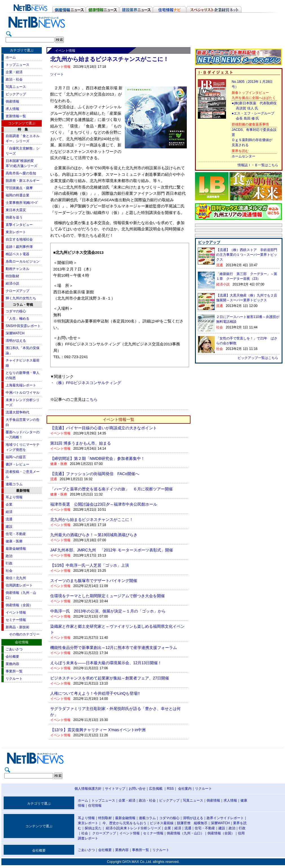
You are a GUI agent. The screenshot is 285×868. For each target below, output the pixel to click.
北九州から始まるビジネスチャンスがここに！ (92, 519)
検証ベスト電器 (17, 254)
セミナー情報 (16, 620)
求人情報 (12, 109)
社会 (9, 571)
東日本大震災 (16, 210)
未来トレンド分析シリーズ (141, 828)
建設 (9, 527)
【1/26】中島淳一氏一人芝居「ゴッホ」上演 (90, 565)
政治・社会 (14, 79)
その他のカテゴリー (24, 634)
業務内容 (12, 664)
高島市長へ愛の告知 (21, 173)
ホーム (11, 57)
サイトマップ (115, 789)
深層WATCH (15, 333)
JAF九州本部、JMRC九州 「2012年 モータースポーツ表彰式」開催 (112, 550)
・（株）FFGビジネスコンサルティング (86, 383)
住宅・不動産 (16, 534)
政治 (9, 556)
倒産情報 (12, 101)
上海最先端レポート (21, 385)
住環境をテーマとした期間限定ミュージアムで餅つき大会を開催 (108, 596)
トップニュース (17, 65)
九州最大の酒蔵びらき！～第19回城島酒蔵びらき (94, 535)
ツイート (57, 74)
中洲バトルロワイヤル (23, 393)
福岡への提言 (16, 457)
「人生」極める (17, 319)
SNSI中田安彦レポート (23, 326)
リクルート (14, 679)
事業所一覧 (14, 671)
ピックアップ (16, 94)
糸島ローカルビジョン (23, 261)
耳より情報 (14, 497)
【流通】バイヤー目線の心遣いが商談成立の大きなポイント (104, 428)
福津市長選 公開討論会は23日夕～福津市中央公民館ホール (104, 504)
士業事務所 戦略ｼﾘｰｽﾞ (22, 203)
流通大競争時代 (17, 412)
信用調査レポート (19, 585)
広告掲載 (156, 789)
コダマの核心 (16, 311)
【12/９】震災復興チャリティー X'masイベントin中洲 (98, 730)
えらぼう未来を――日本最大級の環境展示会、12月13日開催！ (106, 663)
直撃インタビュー (19, 225)
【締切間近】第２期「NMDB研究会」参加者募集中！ (97, 458)
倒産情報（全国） (19, 605)
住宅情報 (95, 806)
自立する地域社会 (19, 239)
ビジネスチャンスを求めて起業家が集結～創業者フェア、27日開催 (110, 678)
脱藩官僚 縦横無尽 (192, 823)
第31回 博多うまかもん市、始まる (81, 443)
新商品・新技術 (17, 627)
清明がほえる (16, 341)
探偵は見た (93, 828)
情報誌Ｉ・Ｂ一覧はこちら (258, 165)
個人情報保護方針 (88, 789)
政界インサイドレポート (225, 818)
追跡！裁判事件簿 (19, 247)
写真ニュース (16, 87)
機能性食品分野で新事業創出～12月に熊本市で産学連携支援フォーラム (114, 648)
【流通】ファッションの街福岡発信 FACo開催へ (95, 474)
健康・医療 (14, 541)
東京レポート (16, 232)
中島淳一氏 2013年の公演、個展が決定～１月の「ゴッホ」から (108, 611)
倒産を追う (14, 217)
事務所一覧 (141, 850)
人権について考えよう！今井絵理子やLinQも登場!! (95, 693)
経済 (9, 512)
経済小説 (12, 283)
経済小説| (113, 828)
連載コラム (14, 484)
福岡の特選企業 (17, 195)
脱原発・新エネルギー (23, 181)
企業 (9, 505)
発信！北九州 (16, 578)
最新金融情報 (16, 549)
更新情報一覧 (16, 116)
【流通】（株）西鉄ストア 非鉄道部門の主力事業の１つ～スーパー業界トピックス (247, 255)
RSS (170, 789)
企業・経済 (14, 72)
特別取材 (12, 276)
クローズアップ (17, 291)
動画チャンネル (17, 269)
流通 (9, 519)
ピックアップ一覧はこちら (258, 358)
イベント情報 (16, 612)
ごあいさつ (14, 649)
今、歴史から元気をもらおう (124, 823)
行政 (9, 563)
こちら (92, 400)
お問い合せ (137, 789)
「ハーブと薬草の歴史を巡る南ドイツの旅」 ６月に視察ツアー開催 (111, 489)
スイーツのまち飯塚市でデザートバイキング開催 (94, 581)
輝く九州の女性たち (21, 298)
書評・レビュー (17, 464)
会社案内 (185, 789)
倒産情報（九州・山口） (185, 833)
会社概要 (12, 657)
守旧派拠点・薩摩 (19, 188)
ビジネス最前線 (162, 823)
